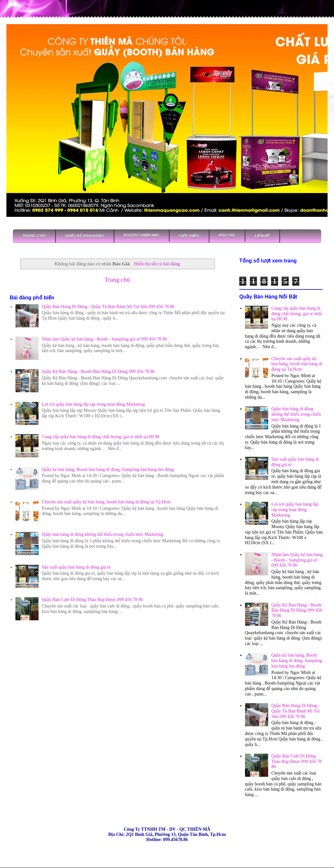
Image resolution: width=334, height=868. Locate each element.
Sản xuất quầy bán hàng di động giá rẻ (76, 567)
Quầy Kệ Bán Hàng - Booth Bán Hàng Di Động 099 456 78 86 (98, 372)
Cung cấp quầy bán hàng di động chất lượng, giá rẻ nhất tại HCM (101, 437)
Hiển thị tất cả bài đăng (157, 264)
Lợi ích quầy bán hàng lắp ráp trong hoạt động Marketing (93, 404)
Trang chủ (117, 280)
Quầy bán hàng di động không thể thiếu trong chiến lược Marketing (102, 534)
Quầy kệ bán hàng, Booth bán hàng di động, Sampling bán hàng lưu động (108, 469)
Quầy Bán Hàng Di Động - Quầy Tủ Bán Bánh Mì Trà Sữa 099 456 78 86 (108, 307)
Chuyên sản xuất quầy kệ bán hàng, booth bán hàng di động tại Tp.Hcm (106, 502)
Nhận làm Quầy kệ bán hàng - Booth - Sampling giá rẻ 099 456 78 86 (104, 339)
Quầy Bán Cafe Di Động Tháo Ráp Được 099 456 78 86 (92, 600)
